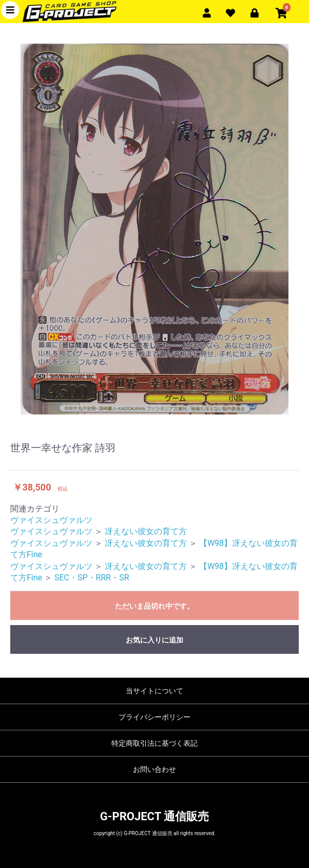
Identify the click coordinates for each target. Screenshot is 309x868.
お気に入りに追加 (154, 640)
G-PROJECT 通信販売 (154, 816)
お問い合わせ (154, 769)
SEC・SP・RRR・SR (92, 578)
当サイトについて (154, 691)
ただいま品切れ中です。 (154, 606)
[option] (154, 229)
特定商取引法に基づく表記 (154, 743)
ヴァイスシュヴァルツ (51, 520)
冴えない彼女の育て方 (146, 531)
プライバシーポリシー (154, 717)
